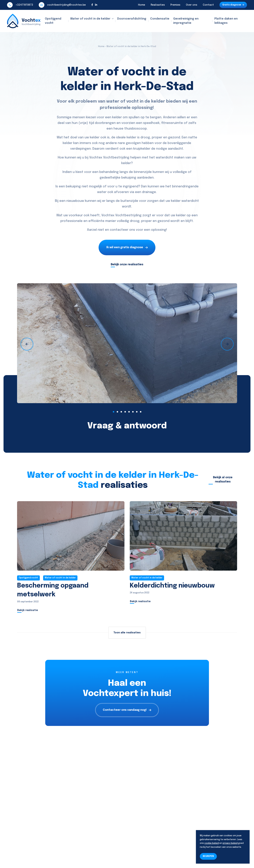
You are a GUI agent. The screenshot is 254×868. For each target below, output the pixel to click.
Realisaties (158, 5)
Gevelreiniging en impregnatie (186, 21)
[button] (114, 412)
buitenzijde (129, 201)
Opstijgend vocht (53, 21)
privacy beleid (230, 843)
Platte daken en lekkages (226, 21)
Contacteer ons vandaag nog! (127, 710)
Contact (208, 5)
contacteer (119, 230)
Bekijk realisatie (28, 610)
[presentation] (27, 344)
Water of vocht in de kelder (90, 19)
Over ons (192, 5)
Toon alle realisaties (127, 633)
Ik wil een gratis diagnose (127, 247)
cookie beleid (212, 843)
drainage (149, 192)
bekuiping (129, 178)
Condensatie (160, 19)
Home (142, 5)
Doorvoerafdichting (132, 19)
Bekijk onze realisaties (127, 265)
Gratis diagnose (233, 5)
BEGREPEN (208, 856)
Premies (175, 5)
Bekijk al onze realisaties (223, 480)
